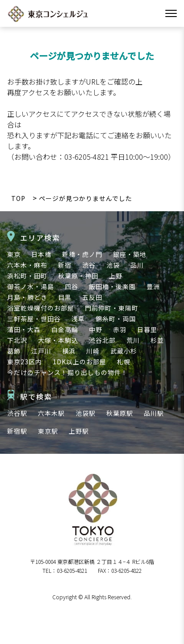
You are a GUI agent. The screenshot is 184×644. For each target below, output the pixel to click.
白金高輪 (65, 329)
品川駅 (154, 413)
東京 (14, 254)
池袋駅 (86, 413)
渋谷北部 (102, 340)
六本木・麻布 (27, 265)
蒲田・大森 (24, 329)
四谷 (71, 286)
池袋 (113, 265)
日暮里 (147, 329)
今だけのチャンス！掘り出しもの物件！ (67, 372)
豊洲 (153, 286)
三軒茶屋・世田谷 (34, 319)
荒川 (133, 340)
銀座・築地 (130, 254)
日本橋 (41, 254)
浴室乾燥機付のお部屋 (41, 308)
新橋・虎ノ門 (82, 254)
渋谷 (89, 265)
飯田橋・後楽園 (112, 286)
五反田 (92, 297)
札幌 (124, 362)
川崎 (93, 351)
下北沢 (17, 340)
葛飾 (14, 351)
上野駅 (79, 431)
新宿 (65, 265)
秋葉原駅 (120, 413)
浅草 (78, 319)
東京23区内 (25, 362)
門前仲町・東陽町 (112, 308)
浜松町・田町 (27, 276)
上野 (116, 276)
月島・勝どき (27, 297)
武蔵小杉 (124, 351)
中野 (96, 329)
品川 (137, 265)
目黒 (65, 297)
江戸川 (41, 351)
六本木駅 (51, 413)
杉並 (157, 340)
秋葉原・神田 (78, 276)
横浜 (69, 351)
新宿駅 (17, 431)
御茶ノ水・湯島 (31, 286)
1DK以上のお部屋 (79, 362)
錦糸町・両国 (116, 319)
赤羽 (120, 329)
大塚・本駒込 (58, 340)
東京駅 (48, 431)
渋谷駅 (17, 413)
